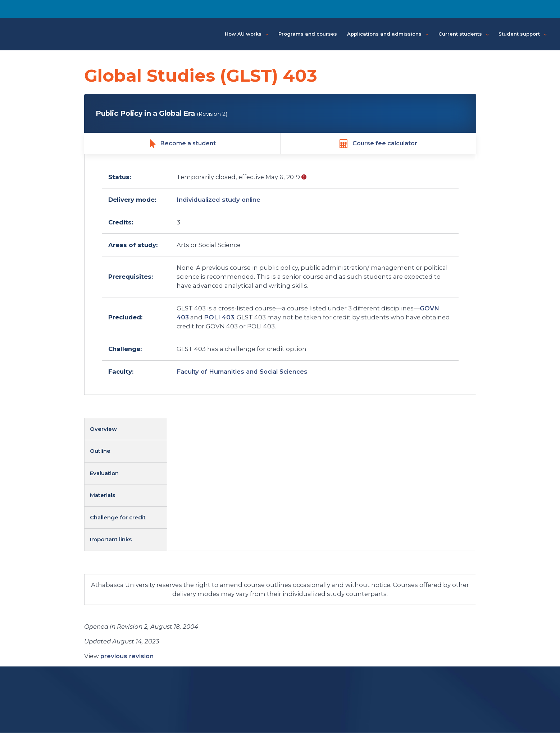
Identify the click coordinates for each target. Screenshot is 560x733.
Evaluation (104, 474)
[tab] (126, 430)
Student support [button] (523, 34)
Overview (103, 429)
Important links (111, 540)
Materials (103, 495)
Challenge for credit (118, 518)
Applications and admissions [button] (388, 34)
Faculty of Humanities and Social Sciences (242, 372)
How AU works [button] (247, 34)
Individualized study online (218, 200)
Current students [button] (464, 34)
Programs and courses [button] (308, 34)
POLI (219, 318)
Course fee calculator (378, 144)
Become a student (183, 144)
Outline (100, 451)
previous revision (127, 656)
